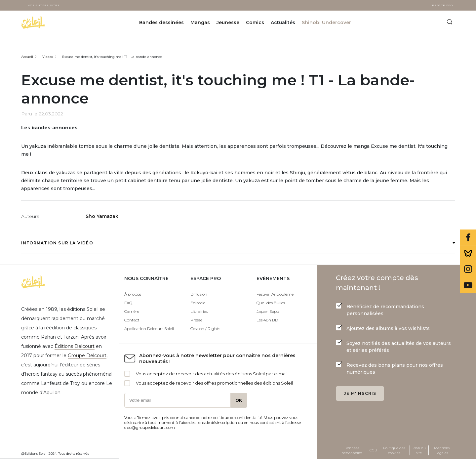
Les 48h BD (267, 320)
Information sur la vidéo (238, 243)
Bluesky (468, 253)
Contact (132, 320)
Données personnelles (352, 450)
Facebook (468, 237)
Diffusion (199, 294)
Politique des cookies (394, 450)
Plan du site (419, 450)
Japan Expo (268, 311)
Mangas (200, 22)
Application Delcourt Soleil (149, 329)
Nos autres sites (44, 5)
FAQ (128, 303)
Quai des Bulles (271, 303)
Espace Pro (442, 5)
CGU (373, 450)
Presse (196, 320)
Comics (255, 22)
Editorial (198, 303)
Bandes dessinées (161, 22)
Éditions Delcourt (75, 346)
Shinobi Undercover (326, 22)
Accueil (27, 57)
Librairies (199, 311)
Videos (48, 57)
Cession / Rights (205, 329)
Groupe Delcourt (87, 355)
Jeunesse (228, 22)
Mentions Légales (442, 450)
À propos (133, 294)
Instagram (468, 269)
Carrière (132, 311)
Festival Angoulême (275, 294)
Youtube (468, 285)
